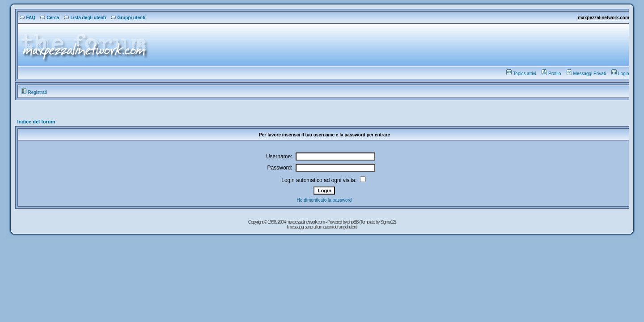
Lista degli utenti (85, 18)
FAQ (28, 18)
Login (620, 74)
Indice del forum (36, 122)
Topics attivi (521, 74)
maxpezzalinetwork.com (603, 18)
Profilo (551, 74)
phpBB (354, 222)
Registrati (34, 92)
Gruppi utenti (128, 18)
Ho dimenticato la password (324, 200)
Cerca (50, 18)
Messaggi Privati (586, 74)
